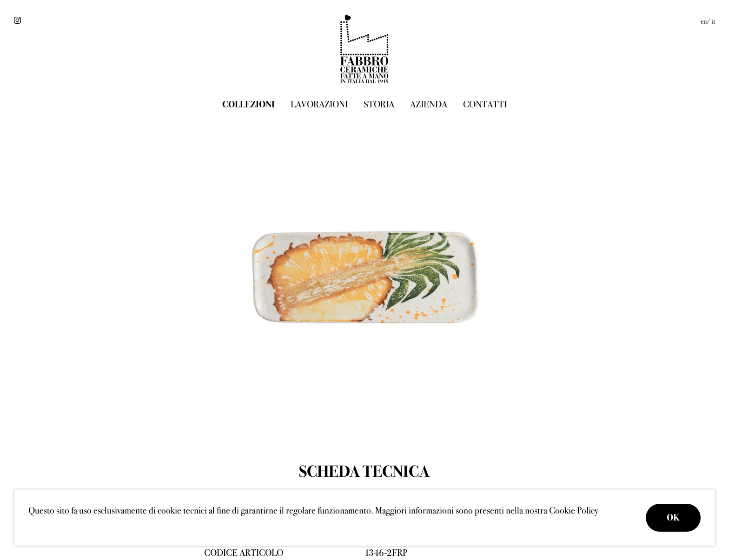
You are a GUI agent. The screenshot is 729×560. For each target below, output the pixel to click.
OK (673, 517)
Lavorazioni (319, 104)
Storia (379, 104)
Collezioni (249, 104)
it (713, 21)
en (704, 21)
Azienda (429, 104)
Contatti (485, 104)
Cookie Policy (574, 511)
